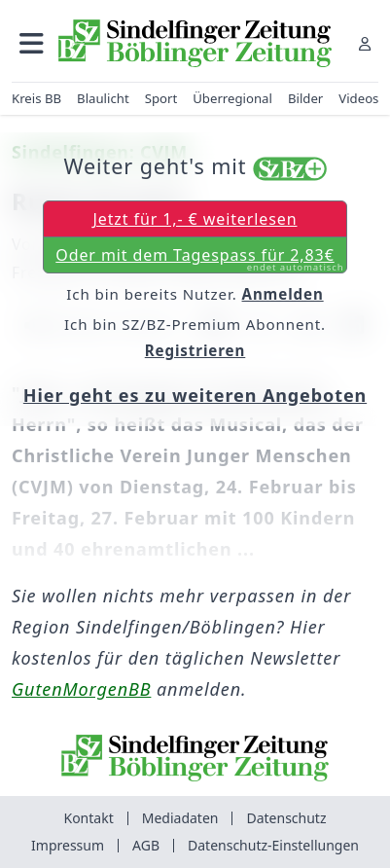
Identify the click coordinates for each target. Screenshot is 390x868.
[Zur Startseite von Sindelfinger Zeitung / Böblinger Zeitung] (195, 43)
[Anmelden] (365, 43)
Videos (358, 98)
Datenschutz (286, 818)
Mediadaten (180, 818)
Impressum (68, 845)
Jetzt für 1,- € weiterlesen (195, 219)
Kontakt (88, 818)
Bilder (305, 98)
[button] (32, 43)
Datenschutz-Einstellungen (273, 845)
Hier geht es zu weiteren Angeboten (195, 395)
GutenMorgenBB (81, 689)
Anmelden (283, 294)
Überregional (232, 98)
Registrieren (195, 350)
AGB (146, 845)
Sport (161, 98)
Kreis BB (36, 98)
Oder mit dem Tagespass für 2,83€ (199, 259)
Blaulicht (103, 98)
